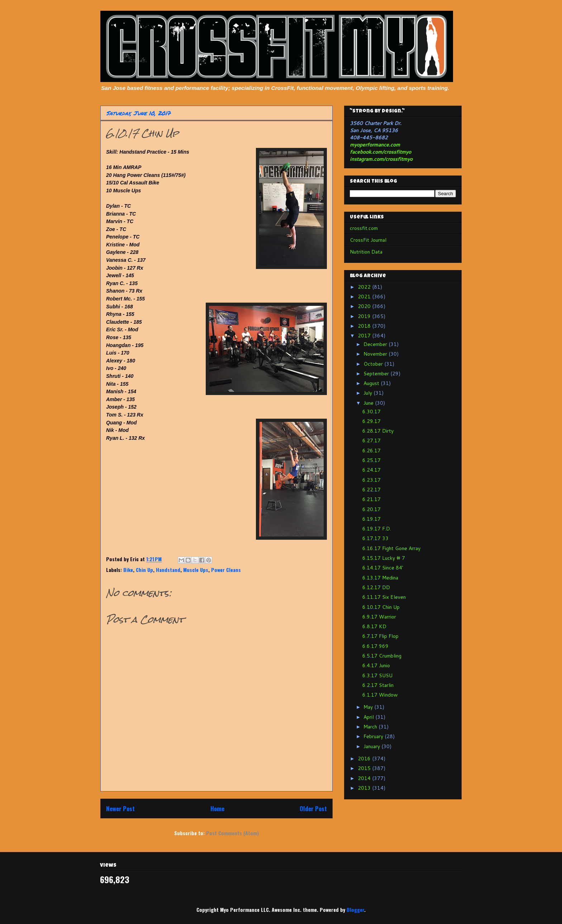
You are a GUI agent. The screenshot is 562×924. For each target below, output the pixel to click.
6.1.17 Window (380, 695)
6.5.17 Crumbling (382, 656)
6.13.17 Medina (380, 578)
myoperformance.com (375, 145)
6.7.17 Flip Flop (380, 636)
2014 (365, 778)
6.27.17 (372, 441)
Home (217, 808)
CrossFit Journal (368, 240)
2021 (365, 297)
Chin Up (144, 570)
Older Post (313, 808)
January (372, 746)
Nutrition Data (366, 252)
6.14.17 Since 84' (383, 568)
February (374, 736)
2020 (365, 306)
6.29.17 (372, 421)
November (376, 354)
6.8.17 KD (374, 626)
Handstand (168, 570)
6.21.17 (372, 499)
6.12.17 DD (376, 587)
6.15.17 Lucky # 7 (384, 558)
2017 (365, 336)
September (377, 374)
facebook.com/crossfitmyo (380, 152)
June (369, 403)
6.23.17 (372, 480)
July (368, 393)
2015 (365, 768)
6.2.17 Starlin (378, 685)
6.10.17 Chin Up (381, 607)
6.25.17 (372, 460)
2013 (365, 788)
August (372, 383)
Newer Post (120, 808)
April (369, 717)
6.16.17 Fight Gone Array (391, 548)
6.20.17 (372, 509)
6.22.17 (372, 490)
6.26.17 (372, 451)
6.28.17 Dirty (378, 431)
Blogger (355, 909)
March (371, 727)
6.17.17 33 (375, 538)
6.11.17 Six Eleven (384, 597)
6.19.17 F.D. (377, 529)
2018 (365, 326)
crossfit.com (364, 228)
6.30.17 (372, 412)
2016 (365, 759)
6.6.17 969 (375, 646)
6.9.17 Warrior (379, 617)
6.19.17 (372, 519)
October (374, 364)
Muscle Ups (196, 570)
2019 (365, 316)
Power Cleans (226, 570)
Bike (128, 570)
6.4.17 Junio (376, 665)
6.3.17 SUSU (377, 675)
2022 (365, 287)
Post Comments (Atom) (232, 833)
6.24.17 (372, 470)
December (376, 344)
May (369, 707)
